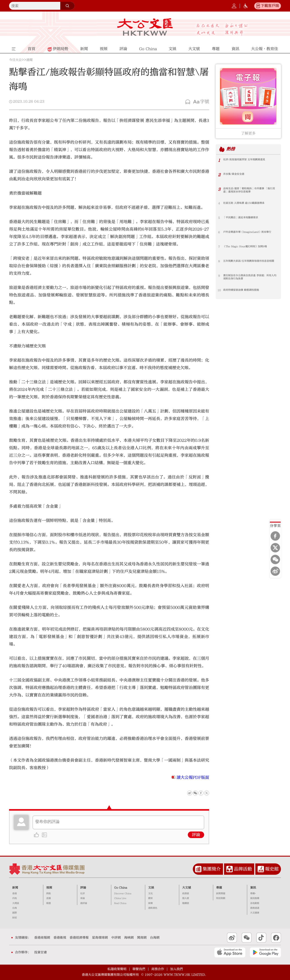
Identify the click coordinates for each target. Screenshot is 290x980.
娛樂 (150, 903)
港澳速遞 (255, 908)
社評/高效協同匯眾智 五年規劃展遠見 (248, 160)
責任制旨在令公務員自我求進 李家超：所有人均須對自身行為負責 (250, 278)
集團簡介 (212, 869)
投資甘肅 (41, 952)
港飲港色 (153, 908)
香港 (14, 894)
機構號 (186, 903)
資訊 (253, 888)
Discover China (123, 894)
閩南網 (142, 938)
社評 (82, 894)
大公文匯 (145, 27)
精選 (48, 903)
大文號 (187, 888)
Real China (120, 903)
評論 (196, 835)
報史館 (272, 869)
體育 (150, 898)
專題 (219, 888)
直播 (48, 898)
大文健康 (255, 913)
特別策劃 (221, 898)
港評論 (84, 903)
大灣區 (16, 903)
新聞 (15, 888)
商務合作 (158, 969)
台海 (14, 908)
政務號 (186, 894)
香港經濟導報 (79, 938)
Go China (121, 888)
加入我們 (176, 969)
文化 (150, 894)
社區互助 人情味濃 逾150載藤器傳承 (247, 203)
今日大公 (15, 60)
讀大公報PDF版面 (193, 778)
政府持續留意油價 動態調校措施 (244, 290)
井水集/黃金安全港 (236, 174)
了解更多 (248, 133)
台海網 (155, 938)
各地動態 (255, 903)
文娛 (151, 888)
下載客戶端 (270, 6)
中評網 (116, 938)
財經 (14, 918)
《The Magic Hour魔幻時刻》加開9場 (249, 247)
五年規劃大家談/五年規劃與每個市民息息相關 (250, 263)
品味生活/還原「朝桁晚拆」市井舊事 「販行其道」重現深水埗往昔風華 (247, 191)
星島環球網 (100, 938)
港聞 (29, 60)
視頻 (49, 888)
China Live (120, 898)
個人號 (186, 898)
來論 (82, 898)
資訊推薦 (255, 898)
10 (219, 290)
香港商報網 (42, 938)
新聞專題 (221, 894)
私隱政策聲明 (117, 969)
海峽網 (129, 938)
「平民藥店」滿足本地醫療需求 (244, 218)
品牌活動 (243, 869)
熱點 (48, 894)
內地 (14, 898)
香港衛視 (60, 938)
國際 (14, 913)
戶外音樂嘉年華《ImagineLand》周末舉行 (250, 234)
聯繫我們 (139, 969)
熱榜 (232, 149)
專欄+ (253, 894)
